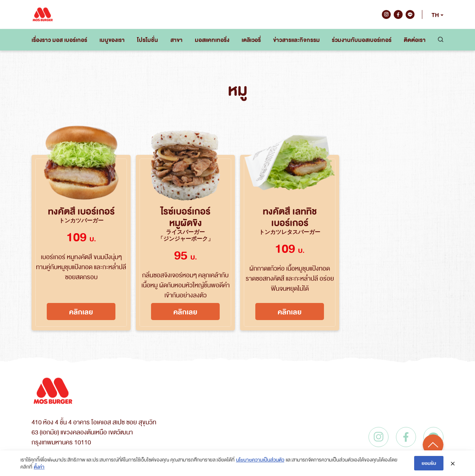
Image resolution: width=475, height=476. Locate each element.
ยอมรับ (429, 463)
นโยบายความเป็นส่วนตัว (260, 459)
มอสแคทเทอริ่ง (212, 40)
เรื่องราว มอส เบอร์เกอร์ (59, 40)
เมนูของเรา (112, 40)
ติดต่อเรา (415, 40)
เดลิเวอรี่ (251, 40)
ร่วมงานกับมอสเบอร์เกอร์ (362, 40)
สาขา (176, 40)
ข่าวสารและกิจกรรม (297, 40)
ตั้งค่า (39, 467)
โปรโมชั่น (148, 40)
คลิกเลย (81, 312)
